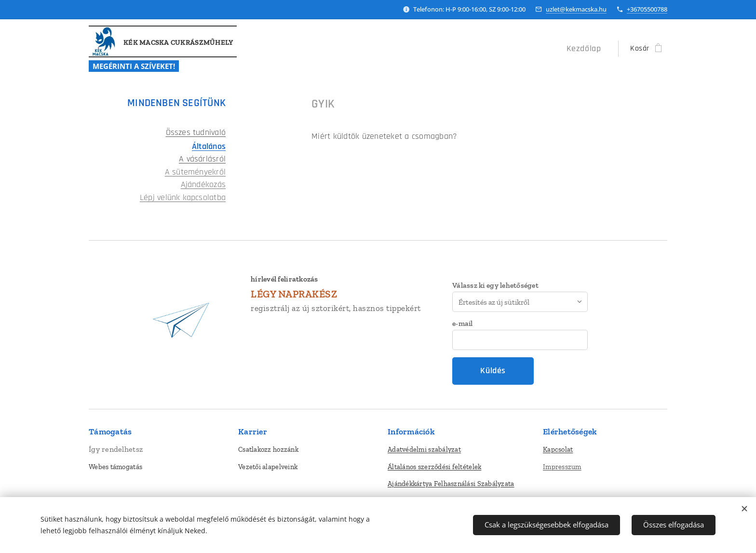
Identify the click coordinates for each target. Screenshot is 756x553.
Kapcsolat (558, 449)
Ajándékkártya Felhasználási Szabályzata (451, 484)
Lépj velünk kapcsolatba (183, 198)
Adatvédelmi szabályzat (424, 449)
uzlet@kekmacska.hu (576, 9)
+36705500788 (647, 9)
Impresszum (562, 466)
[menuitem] (588, 49)
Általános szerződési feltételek (434, 466)
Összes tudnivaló (196, 133)
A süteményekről (195, 172)
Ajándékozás (203, 185)
